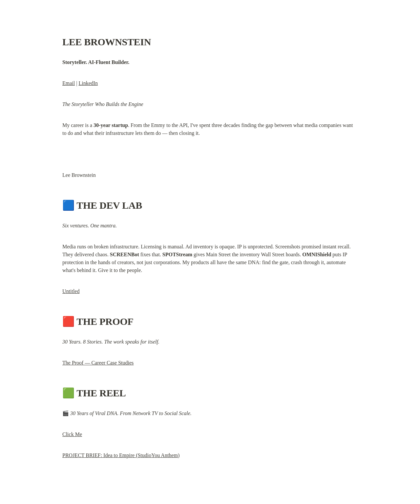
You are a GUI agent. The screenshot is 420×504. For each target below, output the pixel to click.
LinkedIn (88, 83)
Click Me (72, 434)
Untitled (71, 291)
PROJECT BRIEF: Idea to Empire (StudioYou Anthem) (121, 455)
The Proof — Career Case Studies (98, 363)
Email (69, 83)
